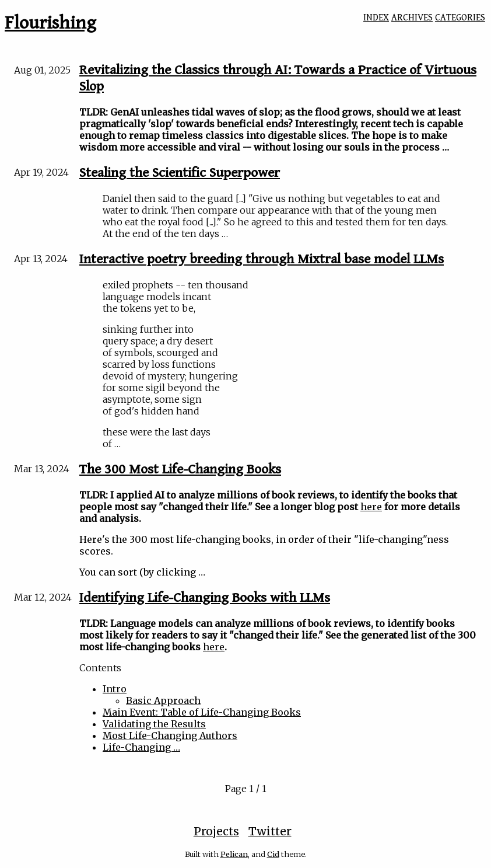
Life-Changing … (141, 747)
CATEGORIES (460, 18)
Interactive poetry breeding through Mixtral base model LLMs (262, 259)
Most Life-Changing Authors (170, 735)
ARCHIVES (412, 18)
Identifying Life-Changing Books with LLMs (205, 598)
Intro (115, 689)
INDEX (376, 18)
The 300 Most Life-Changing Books (180, 469)
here (371, 507)
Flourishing (50, 23)
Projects (216, 831)
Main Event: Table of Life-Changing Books (202, 712)
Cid (273, 854)
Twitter (270, 831)
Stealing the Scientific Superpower (180, 173)
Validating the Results (154, 724)
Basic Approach (163, 700)
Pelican (234, 854)
